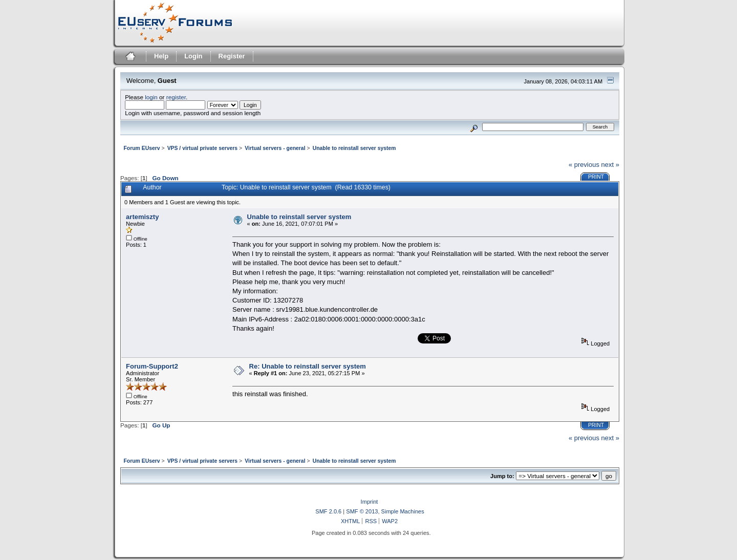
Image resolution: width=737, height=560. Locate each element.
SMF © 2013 (362, 511)
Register (232, 56)
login (151, 97)
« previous (584, 165)
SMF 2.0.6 (328, 511)
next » (610, 165)
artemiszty (142, 217)
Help (161, 56)
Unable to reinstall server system (299, 217)
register (176, 97)
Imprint (370, 502)
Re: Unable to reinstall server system (308, 366)
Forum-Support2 (152, 366)
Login (193, 56)
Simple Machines (403, 511)
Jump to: (502, 476)
